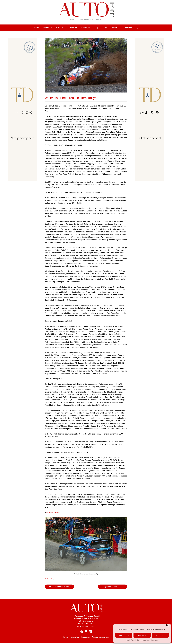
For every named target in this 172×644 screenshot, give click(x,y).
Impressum (155, 640)
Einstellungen (160, 635)
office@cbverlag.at (86, 621)
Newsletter (128, 28)
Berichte (49, 28)
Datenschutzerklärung (144, 640)
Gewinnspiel (86, 28)
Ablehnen (142, 635)
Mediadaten (75, 637)
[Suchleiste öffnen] (137, 28)
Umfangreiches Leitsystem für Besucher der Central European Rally (113, 587)
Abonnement (72, 28)
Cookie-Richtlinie (131, 640)
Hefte (61, 28)
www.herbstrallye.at (54, 513)
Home (37, 28)
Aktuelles (50, 579)
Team (105, 28)
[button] (168, 625)
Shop (96, 28)
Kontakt (116, 28)
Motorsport (58, 579)
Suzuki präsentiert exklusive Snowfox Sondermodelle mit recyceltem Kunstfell (62, 587)
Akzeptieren (124, 635)
